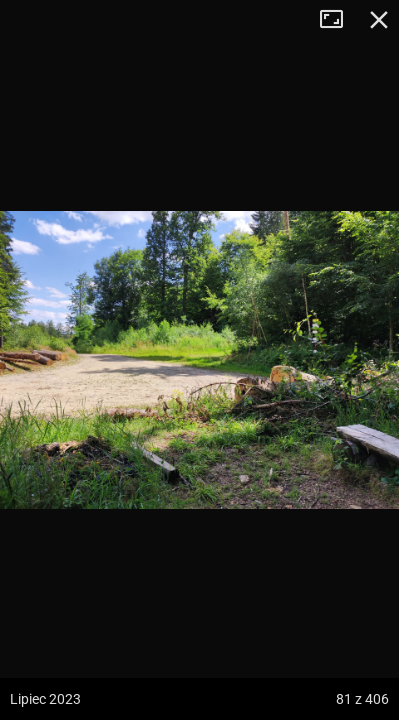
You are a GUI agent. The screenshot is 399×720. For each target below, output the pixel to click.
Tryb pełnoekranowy (339, 20)
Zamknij (379, 20)
